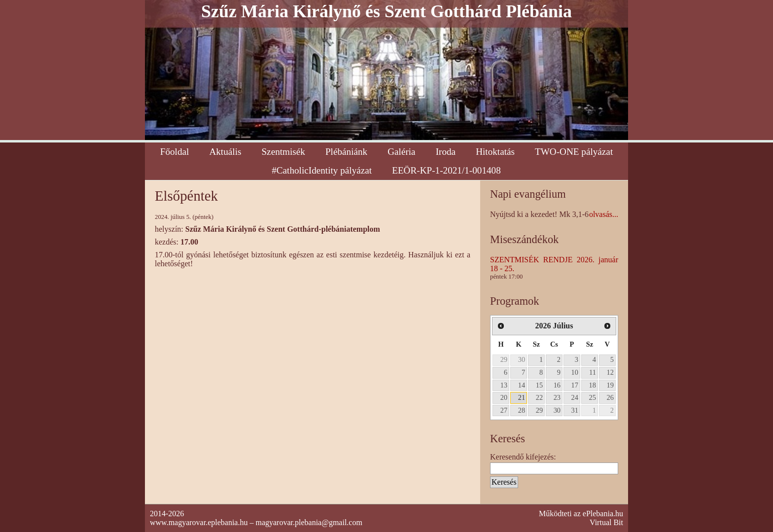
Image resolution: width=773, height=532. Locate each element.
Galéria (401, 152)
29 (504, 359)
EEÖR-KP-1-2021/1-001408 (446, 170)
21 (522, 397)
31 (575, 410)
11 (593, 372)
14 (522, 385)
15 (539, 385)
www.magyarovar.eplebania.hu (199, 522)
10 (575, 372)
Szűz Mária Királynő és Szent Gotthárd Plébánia (386, 11)
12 (610, 372)
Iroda (446, 152)
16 (557, 385)
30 (522, 359)
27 (504, 410)
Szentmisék (283, 152)
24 (575, 397)
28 (522, 410)
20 (504, 397)
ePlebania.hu (603, 514)
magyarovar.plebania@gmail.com (309, 522)
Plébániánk (346, 152)
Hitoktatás (495, 152)
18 (593, 385)
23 (557, 397)
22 (539, 397)
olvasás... (604, 214)
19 (610, 385)
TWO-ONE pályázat (574, 152)
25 (593, 397)
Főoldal (175, 152)
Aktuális (225, 152)
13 (504, 385)
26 (610, 397)
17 (575, 385)
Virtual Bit (606, 522)
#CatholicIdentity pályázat (322, 170)
